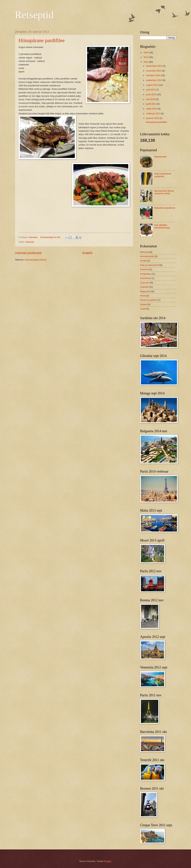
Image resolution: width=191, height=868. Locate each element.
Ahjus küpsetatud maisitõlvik (163, 175)
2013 (146, 62)
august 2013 (152, 85)
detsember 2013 (154, 66)
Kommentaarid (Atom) (35, 260)
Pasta (143, 296)
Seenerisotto (160, 157)
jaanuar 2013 (153, 118)
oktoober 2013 (153, 75)
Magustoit (145, 291)
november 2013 (154, 71)
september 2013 (154, 80)
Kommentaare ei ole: (51, 237)
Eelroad (144, 252)
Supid (143, 309)
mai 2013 (151, 99)
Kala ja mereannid (149, 265)
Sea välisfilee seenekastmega (162, 226)
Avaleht (87, 253)
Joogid (143, 261)
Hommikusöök (147, 256)
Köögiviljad (145, 274)
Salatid (143, 304)
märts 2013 (152, 109)
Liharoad (29, 242)
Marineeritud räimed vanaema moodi (164, 192)
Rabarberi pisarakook (165, 208)
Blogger (108, 861)
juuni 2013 (151, 94)
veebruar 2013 (154, 114)
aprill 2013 (151, 104)
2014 (146, 57)
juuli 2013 (151, 90)
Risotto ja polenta (149, 300)
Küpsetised (146, 278)
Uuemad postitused (28, 253)
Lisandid (144, 287)
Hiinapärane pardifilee (42, 40)
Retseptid (34, 15)
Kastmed (144, 269)
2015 (146, 52)
